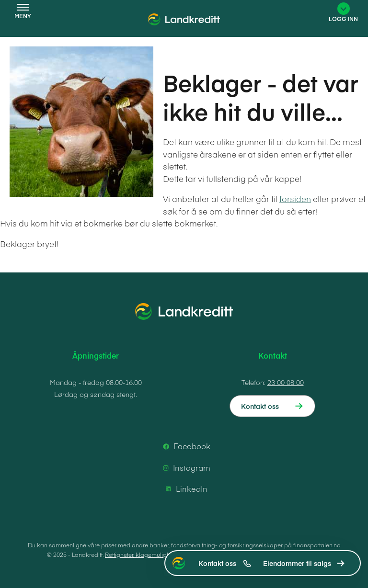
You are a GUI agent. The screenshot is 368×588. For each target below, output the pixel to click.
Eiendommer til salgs (297, 563)
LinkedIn (185, 489)
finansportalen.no (317, 545)
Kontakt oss (225, 563)
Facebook (185, 446)
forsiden (295, 199)
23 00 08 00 (286, 382)
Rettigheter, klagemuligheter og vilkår (155, 554)
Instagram (185, 468)
